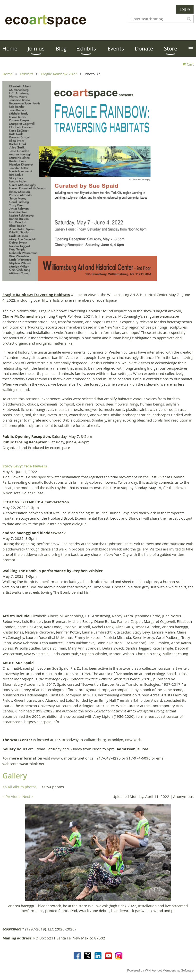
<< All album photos (19, 787)
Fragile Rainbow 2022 (59, 74)
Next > (28, 796)
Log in (185, 9)
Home (8, 74)
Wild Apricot (153, 970)
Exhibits (27, 74)
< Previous (11, 796)
